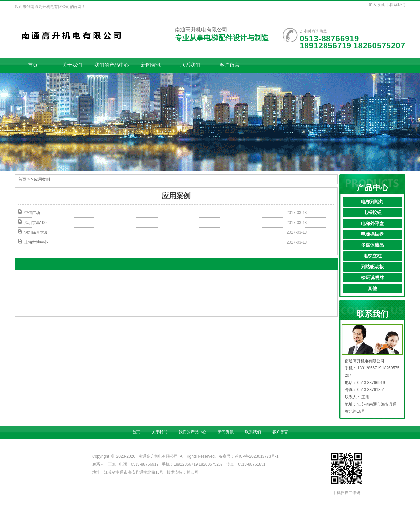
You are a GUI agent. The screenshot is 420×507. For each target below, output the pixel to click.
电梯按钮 (372, 213)
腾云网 (192, 472)
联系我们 (397, 5)
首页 (33, 65)
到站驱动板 (372, 267)
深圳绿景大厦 (36, 232)
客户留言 (230, 65)
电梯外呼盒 (372, 223)
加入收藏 (377, 5)
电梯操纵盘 (372, 234)
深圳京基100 (35, 223)
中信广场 (32, 213)
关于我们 (72, 65)
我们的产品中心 (112, 65)
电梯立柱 (372, 256)
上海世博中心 (36, 242)
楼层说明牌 (372, 278)
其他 (372, 288)
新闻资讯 (151, 65)
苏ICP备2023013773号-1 (256, 456)
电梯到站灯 (372, 202)
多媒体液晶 (372, 245)
